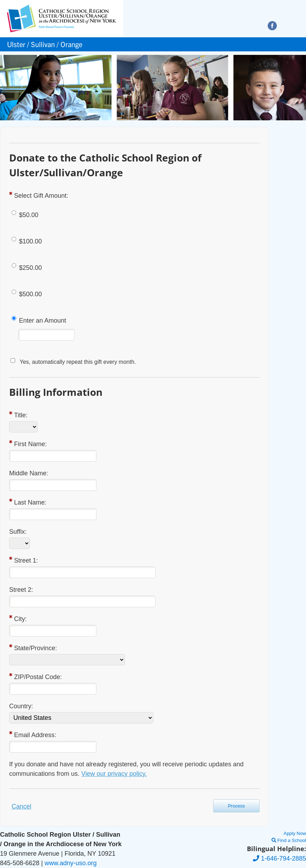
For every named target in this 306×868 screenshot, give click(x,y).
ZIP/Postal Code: (38, 677)
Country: (21, 706)
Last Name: (30, 502)
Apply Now (295, 833)
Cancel (21, 806)
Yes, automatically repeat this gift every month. (78, 362)
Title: (21, 415)
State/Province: (36, 648)
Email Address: (35, 735)
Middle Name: (29, 473)
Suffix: (18, 532)
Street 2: (21, 590)
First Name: (30, 444)
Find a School (289, 840)
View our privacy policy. (114, 774)
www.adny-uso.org (71, 863)
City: (20, 619)
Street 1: (26, 560)
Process (236, 806)
